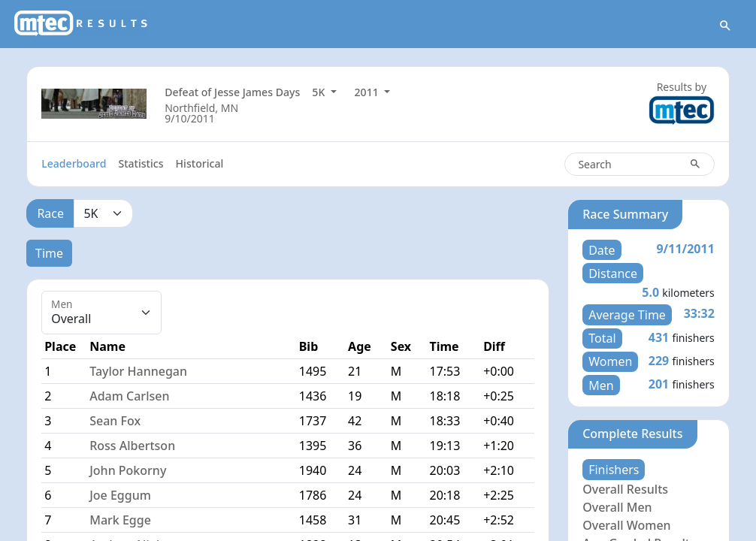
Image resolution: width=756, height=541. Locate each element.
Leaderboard (74, 163)
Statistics (141, 163)
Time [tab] (49, 253)
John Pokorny (128, 470)
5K (320, 92)
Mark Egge (120, 520)
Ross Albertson (132, 446)
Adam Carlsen (129, 396)
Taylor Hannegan (138, 371)
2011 (368, 92)
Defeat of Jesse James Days (232, 92)
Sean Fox (115, 421)
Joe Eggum (120, 495)
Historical (200, 163)
